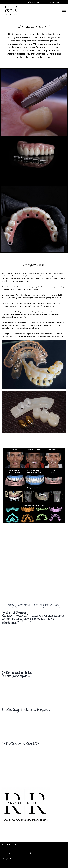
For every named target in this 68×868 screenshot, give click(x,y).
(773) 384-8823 (35, 2)
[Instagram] (7, 859)
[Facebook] (3, 859)
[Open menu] (64, 10)
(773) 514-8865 (54, 2)
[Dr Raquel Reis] (11, 10)
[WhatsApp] (11, 859)
